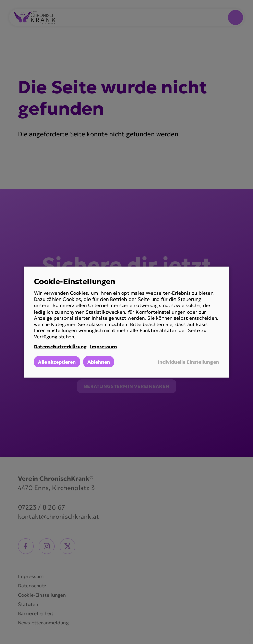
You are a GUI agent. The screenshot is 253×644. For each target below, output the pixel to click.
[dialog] (126, 322)
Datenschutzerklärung (60, 346)
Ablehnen (99, 362)
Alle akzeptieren (57, 362)
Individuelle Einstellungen (188, 362)
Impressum (103, 346)
